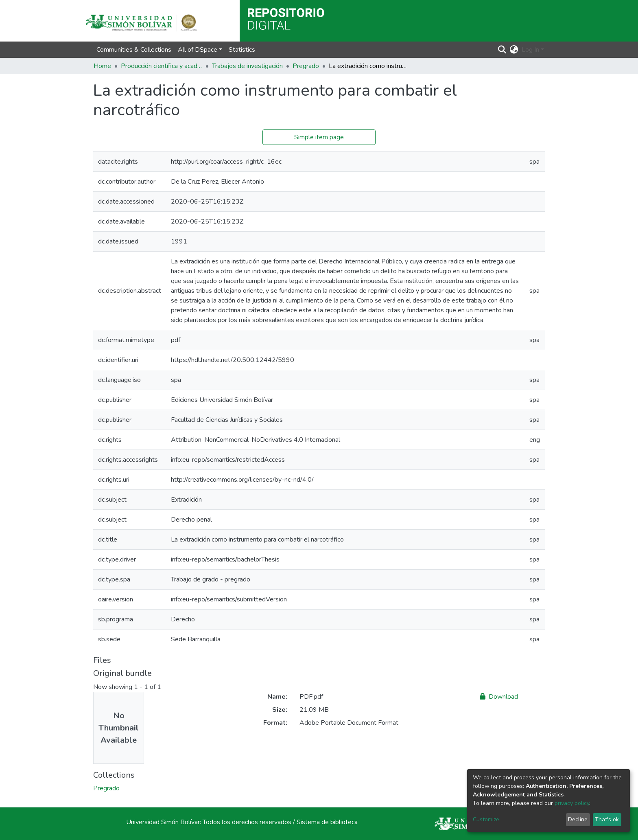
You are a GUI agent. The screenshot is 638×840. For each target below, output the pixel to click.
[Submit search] (502, 50)
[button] (514, 50)
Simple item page (319, 137)
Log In (530, 50)
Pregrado (306, 66)
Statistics (242, 50)
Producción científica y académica (162, 66)
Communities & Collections (134, 50)
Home (102, 66)
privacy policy (572, 803)
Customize (486, 819)
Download (499, 697)
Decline (578, 819)
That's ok (607, 819)
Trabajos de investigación (247, 66)
